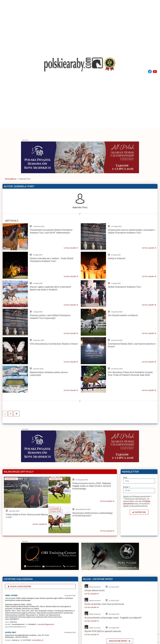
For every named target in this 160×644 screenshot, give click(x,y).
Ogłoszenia (73, 132)
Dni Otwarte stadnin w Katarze (123, 302)
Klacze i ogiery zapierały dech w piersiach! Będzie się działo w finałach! (50, 279)
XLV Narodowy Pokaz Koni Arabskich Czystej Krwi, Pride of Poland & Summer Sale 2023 (130, 351)
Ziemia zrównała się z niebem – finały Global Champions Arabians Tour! (51, 255)
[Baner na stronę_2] (80, 173)
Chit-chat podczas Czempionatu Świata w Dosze (54, 326)
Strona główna (11, 179)
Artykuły (14, 132)
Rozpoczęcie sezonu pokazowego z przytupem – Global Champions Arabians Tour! (132, 231)
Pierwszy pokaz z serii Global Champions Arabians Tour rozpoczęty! (50, 303)
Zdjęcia (33, 132)
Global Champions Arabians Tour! (125, 278)
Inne (105, 132)
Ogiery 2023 (53, 132)
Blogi (90, 132)
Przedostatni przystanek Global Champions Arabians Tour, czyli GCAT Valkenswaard (51, 231)
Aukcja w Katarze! (117, 254)
